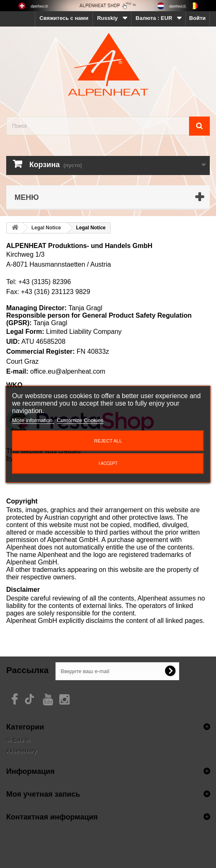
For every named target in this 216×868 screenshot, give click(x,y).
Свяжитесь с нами (64, 18)
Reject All (108, 441)
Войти (197, 18)
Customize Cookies (80, 420)
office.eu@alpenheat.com (68, 371)
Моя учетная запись (43, 794)
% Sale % (18, 740)
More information (33, 420)
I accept (108, 463)
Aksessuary (21, 751)
